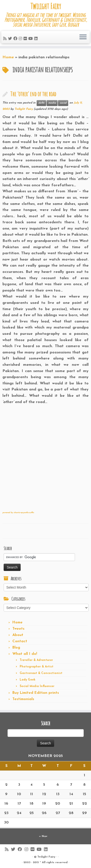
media (52, 103)
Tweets (18, 629)
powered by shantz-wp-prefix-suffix (18, 513)
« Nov (43, 836)
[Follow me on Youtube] (31, 39)
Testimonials (23, 699)
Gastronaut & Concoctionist (41, 673)
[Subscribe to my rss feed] (6, 39)
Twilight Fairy (46, 6)
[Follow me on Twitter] (11, 39)
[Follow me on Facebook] (16, 39)
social (63, 103)
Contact (20, 641)
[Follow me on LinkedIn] (37, 39)
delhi (41, 103)
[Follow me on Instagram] (21, 39)
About (18, 635)
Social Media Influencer (37, 686)
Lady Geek (28, 680)
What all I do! (25, 654)
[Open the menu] (83, 37)
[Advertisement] (45, 460)
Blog (16, 648)
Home (8, 57)
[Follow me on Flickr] (26, 39)
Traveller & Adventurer (36, 660)
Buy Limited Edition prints (36, 693)
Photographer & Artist (37, 667)
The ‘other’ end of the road (33, 94)
